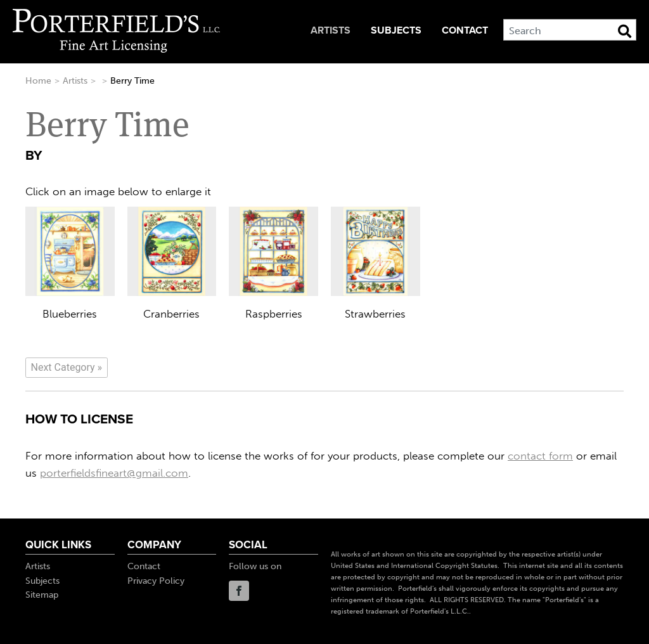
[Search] (570, 30)
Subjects (396, 30)
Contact (465, 30)
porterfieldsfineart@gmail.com (114, 473)
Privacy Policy (156, 581)
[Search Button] (625, 31)
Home (38, 81)
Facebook (239, 591)
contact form (540, 456)
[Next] (67, 368)
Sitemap (42, 595)
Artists (331, 30)
